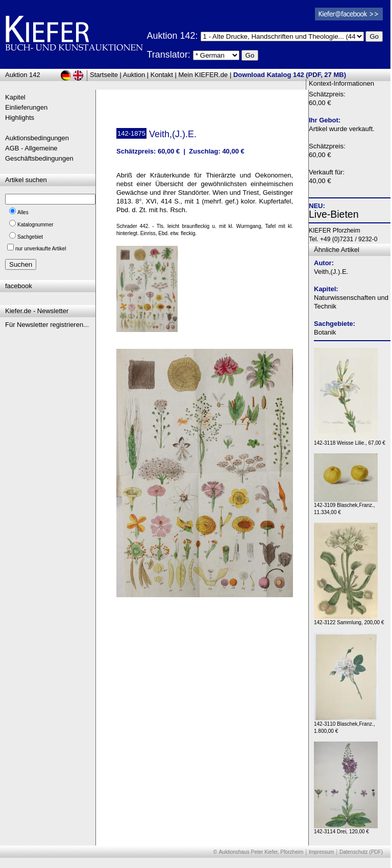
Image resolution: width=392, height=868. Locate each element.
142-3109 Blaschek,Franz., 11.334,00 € (346, 506)
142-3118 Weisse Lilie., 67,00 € (350, 440)
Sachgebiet (30, 237)
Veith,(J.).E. (331, 272)
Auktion (134, 75)
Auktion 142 (23, 75)
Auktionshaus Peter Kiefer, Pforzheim (261, 852)
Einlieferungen (26, 107)
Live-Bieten (334, 214)
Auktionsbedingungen (37, 138)
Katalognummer (35, 225)
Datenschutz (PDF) (361, 852)
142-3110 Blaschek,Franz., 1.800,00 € (346, 725)
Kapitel (15, 97)
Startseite (104, 75)
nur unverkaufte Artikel (41, 249)
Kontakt (162, 75)
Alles (23, 212)
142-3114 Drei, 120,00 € (346, 829)
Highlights (20, 118)
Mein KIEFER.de (203, 75)
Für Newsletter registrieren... (47, 325)
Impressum (321, 852)
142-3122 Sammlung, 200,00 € (349, 620)
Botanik (325, 332)
